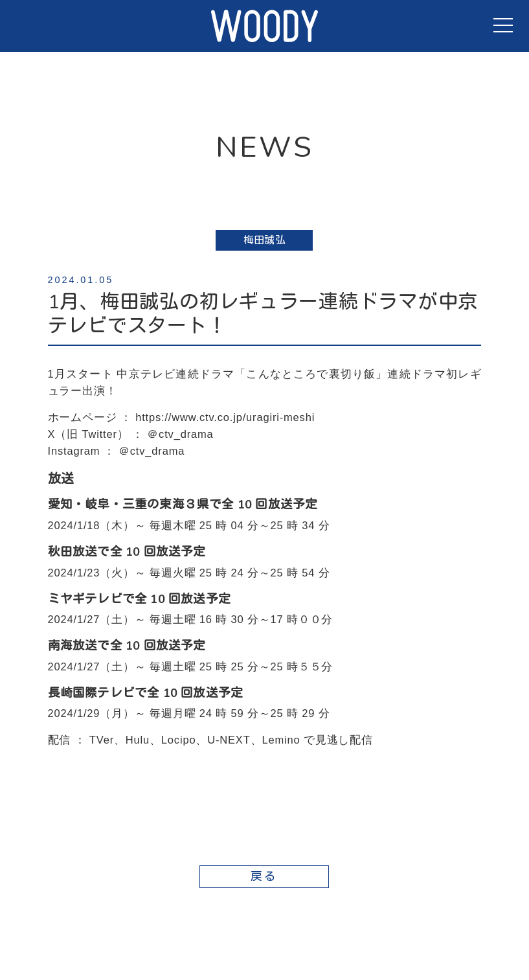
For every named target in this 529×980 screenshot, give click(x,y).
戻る (264, 876)
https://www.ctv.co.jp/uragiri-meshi (225, 417)
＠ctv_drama (180, 434)
